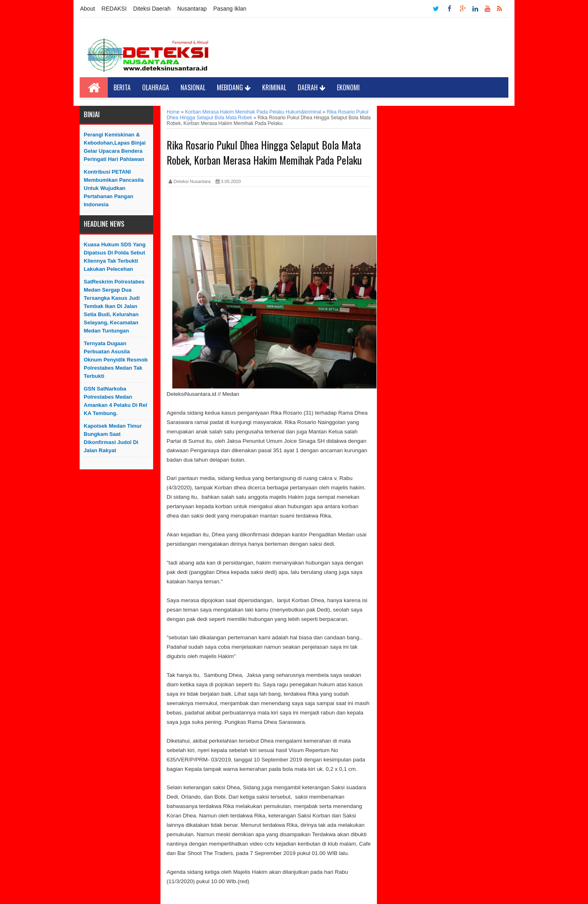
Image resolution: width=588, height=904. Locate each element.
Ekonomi (348, 87)
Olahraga (156, 87)
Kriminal (274, 87)
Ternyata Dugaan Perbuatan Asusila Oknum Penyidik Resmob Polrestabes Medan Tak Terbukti (116, 360)
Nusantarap (192, 9)
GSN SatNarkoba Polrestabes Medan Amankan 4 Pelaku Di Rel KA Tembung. (115, 401)
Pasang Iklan (230, 9)
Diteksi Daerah (152, 9)
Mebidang (234, 87)
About (88, 9)
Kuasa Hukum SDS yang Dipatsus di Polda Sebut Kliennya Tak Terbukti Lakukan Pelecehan (115, 257)
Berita (122, 87)
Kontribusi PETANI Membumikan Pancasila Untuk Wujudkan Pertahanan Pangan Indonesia (114, 188)
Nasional (193, 87)
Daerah (312, 87)
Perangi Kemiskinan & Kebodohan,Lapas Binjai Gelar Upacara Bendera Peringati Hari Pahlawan (115, 147)
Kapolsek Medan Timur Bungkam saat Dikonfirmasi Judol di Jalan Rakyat (113, 438)
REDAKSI (114, 9)
